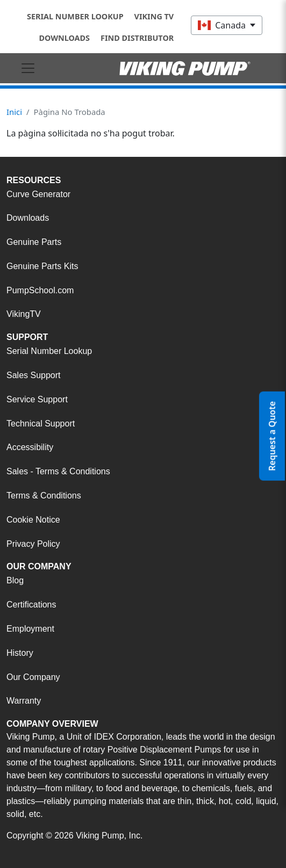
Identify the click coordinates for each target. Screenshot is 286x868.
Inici (14, 112)
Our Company (33, 677)
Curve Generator (38, 194)
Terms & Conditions (44, 496)
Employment (30, 629)
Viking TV (154, 16)
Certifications (31, 605)
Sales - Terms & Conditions (58, 471)
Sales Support (34, 375)
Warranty (24, 701)
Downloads (64, 38)
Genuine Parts (34, 242)
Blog (15, 580)
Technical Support (41, 424)
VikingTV (24, 314)
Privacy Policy (33, 544)
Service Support (37, 399)
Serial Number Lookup (75, 16)
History (20, 653)
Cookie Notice (33, 520)
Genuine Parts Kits (42, 266)
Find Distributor (137, 38)
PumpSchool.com (40, 290)
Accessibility (30, 447)
